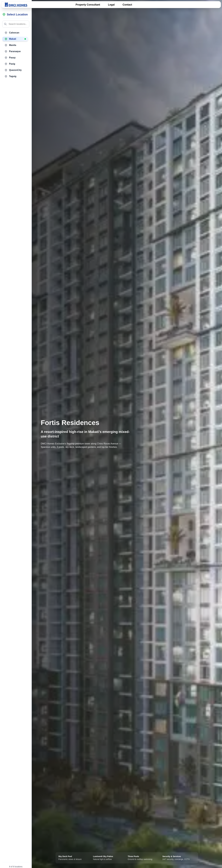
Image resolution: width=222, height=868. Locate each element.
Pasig (10, 64)
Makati (15, 39)
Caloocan (12, 33)
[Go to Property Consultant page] (88, 5)
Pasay (10, 58)
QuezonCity (13, 70)
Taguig (10, 76)
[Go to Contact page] (127, 5)
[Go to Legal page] (111, 5)
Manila (10, 45)
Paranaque (13, 51)
